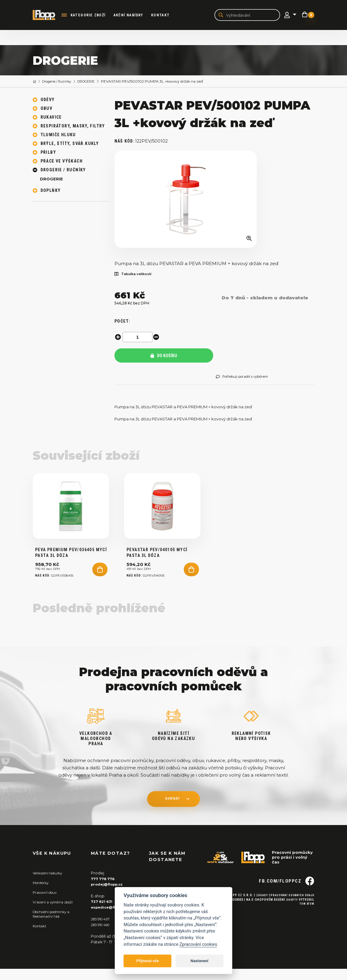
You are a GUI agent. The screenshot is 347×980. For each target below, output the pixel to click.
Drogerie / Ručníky (60, 82)
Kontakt (164, 15)
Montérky (42, 895)
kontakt (172, 812)
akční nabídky (132, 15)
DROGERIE (93, 82)
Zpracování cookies (198, 944)
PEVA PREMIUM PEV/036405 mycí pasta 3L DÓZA (71, 565)
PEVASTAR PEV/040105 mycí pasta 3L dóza (157, 565)
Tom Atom (306, 926)
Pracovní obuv (47, 904)
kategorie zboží (92, 15)
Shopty (292, 921)
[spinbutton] (139, 338)
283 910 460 (102, 936)
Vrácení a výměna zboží (56, 914)
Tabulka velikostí (136, 275)
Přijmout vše (147, 961)
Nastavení (199, 961)
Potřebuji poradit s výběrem (247, 378)
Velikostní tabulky (50, 885)
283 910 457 (102, 930)
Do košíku (164, 357)
